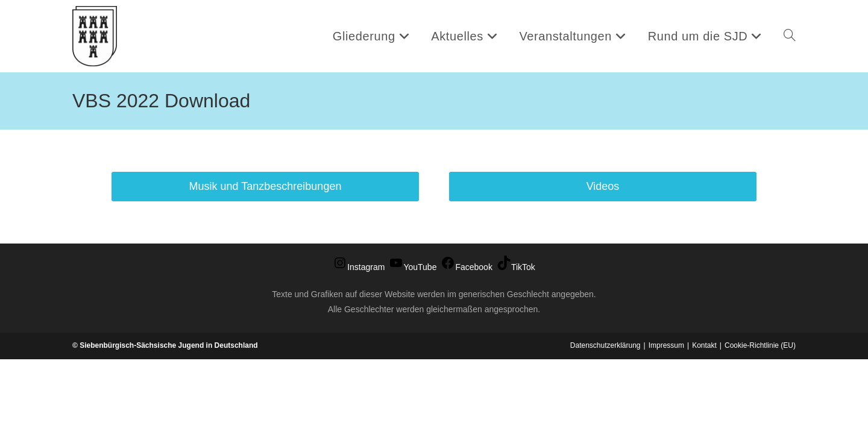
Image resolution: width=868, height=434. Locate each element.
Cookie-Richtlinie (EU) (760, 420)
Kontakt (704, 420)
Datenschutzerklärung (605, 420)
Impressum (666, 420)
